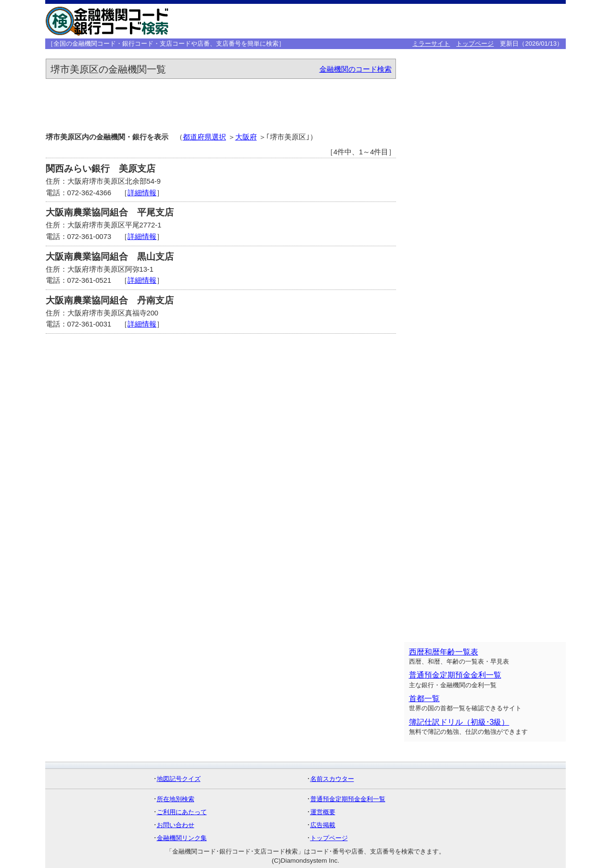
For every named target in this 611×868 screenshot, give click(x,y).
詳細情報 (142, 193)
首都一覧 (424, 698)
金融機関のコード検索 (356, 69)
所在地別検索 (176, 799)
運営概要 (323, 812)
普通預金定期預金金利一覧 (455, 675)
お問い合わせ (176, 825)
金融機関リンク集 (182, 838)
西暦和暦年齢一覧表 (444, 652)
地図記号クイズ (179, 779)
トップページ (475, 44)
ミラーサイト (431, 44)
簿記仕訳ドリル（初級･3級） (459, 722)
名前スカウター (332, 779)
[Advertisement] (415, 21)
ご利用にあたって (182, 812)
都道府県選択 (204, 137)
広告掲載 (323, 825)
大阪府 (246, 137)
